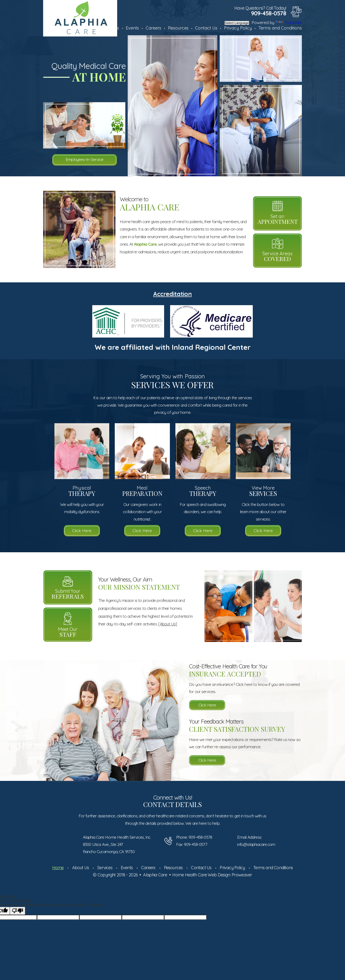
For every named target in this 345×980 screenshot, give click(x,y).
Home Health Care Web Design (201, 875)
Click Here (82, 531)
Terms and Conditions (280, 28)
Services (105, 868)
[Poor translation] (17, 911)
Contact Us (206, 28)
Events (132, 28)
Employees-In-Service (84, 159)
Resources (178, 28)
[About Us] (168, 624)
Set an (277, 219)
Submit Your (68, 594)
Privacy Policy (238, 28)
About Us (81, 868)
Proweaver (242, 875)
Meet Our (68, 632)
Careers (153, 28)
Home (58, 868)
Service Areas (277, 256)
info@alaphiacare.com (256, 844)
